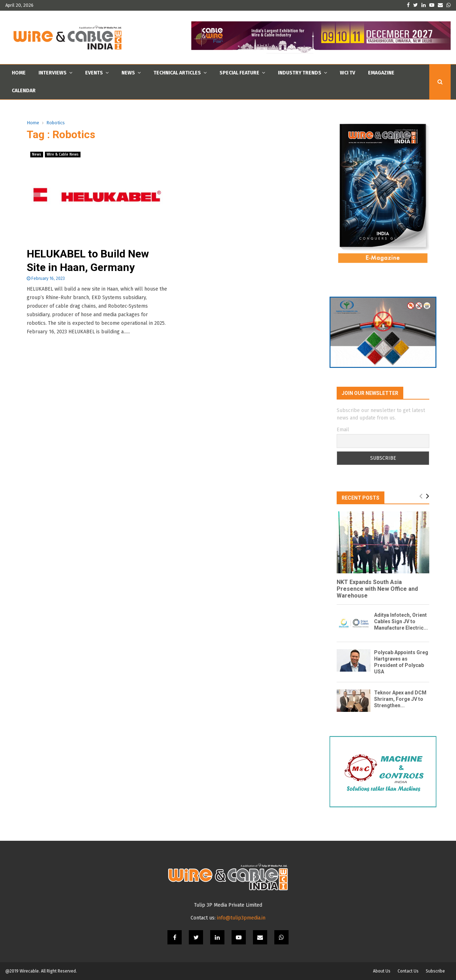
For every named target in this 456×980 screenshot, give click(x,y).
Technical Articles (177, 73)
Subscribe (435, 971)
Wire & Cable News (63, 155)
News (128, 73)
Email (343, 430)
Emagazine (381, 73)
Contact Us (408, 971)
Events (94, 73)
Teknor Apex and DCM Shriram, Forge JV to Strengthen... (400, 699)
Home (19, 73)
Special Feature (239, 73)
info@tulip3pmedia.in (241, 918)
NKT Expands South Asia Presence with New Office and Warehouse (377, 589)
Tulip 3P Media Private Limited (228, 905)
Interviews (53, 73)
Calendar (24, 91)
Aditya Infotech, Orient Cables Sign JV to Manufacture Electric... (401, 621)
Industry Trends (300, 73)
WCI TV (348, 73)
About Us (382, 971)
